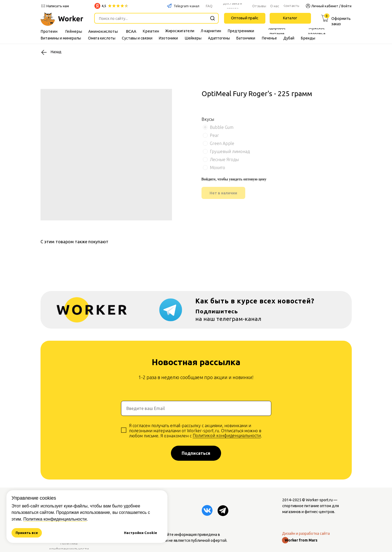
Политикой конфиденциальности (227, 435)
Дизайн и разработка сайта (306, 533)
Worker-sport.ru (319, 500)
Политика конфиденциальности (55, 519)
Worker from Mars (301, 540)
